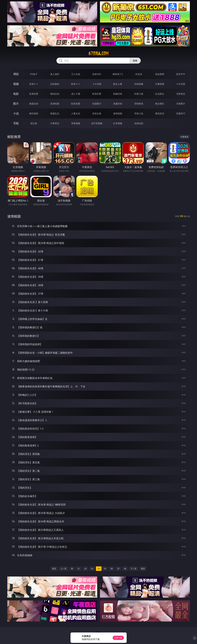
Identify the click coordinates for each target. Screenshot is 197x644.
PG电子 (34, 74)
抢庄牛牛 (181, 74)
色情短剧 (139, 123)
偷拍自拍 (55, 94)
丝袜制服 (139, 84)
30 (72, 569)
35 (105, 569)
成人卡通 (76, 94)
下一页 (134, 569)
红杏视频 (118, 123)
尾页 (143, 569)
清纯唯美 (139, 104)
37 (118, 569)
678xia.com (98, 53)
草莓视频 (76, 123)
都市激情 (34, 113)
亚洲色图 (55, 104)
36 (112, 569)
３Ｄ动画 (97, 84)
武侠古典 (97, 113)
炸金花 (139, 74)
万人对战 (76, 74)
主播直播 (160, 84)
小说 (16, 113)
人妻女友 (76, 113)
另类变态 (181, 94)
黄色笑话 (160, 113)
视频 (16, 84)
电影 (16, 94)
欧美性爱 (97, 94)
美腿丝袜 (118, 104)
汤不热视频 (97, 123)
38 (125, 569)
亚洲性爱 (34, 94)
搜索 (135, 61)
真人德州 (55, 74)
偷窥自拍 (34, 104)
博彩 (16, 74)
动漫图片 (97, 104)
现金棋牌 (160, 74)
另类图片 (181, 104)
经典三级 (139, 94)
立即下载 (118, 638)
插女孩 (34, 123)
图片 (16, 104)
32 (85, 569)
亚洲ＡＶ (34, 84)
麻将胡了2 (118, 74)
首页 (54, 569)
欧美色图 (76, 104)
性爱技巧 (181, 113)
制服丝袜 (118, 94)
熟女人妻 (118, 84)
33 (92, 569)
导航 (16, 123)
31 (79, 569)
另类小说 (139, 113)
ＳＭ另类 (181, 84)
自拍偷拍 (55, 84)
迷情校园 (118, 113)
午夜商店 (55, 123)
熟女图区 (160, 104)
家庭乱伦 (55, 113)
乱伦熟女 (160, 94)
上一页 (63, 569)
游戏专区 (97, 74)
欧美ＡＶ (76, 84)
